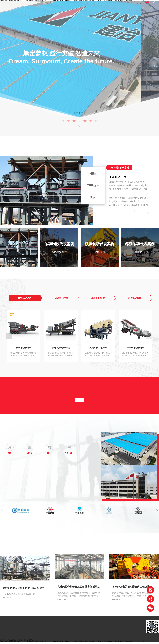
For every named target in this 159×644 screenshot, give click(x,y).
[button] (75, 113)
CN (147, 2)
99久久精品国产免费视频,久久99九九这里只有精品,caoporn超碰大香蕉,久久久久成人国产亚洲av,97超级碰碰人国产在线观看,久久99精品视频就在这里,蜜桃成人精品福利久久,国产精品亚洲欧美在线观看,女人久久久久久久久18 (73, 642)
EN (154, 2)
